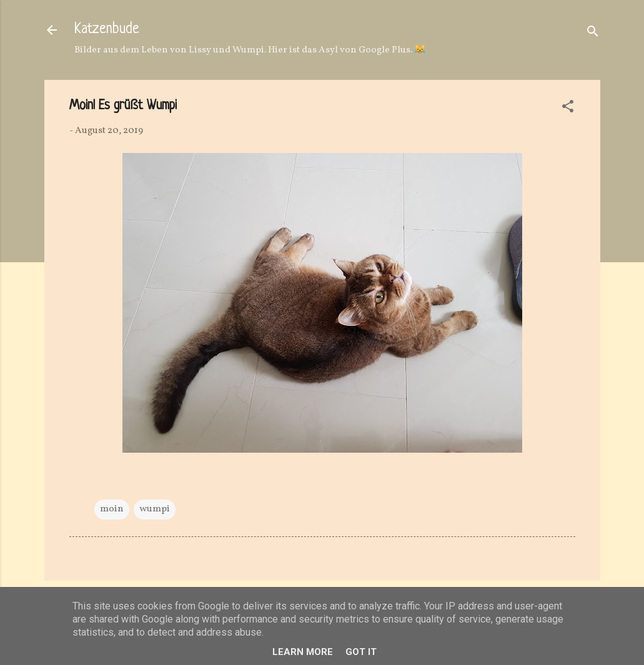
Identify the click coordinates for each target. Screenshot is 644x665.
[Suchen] (593, 34)
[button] (568, 109)
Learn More (303, 652)
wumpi (155, 509)
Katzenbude (107, 30)
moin (112, 509)
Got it (361, 652)
